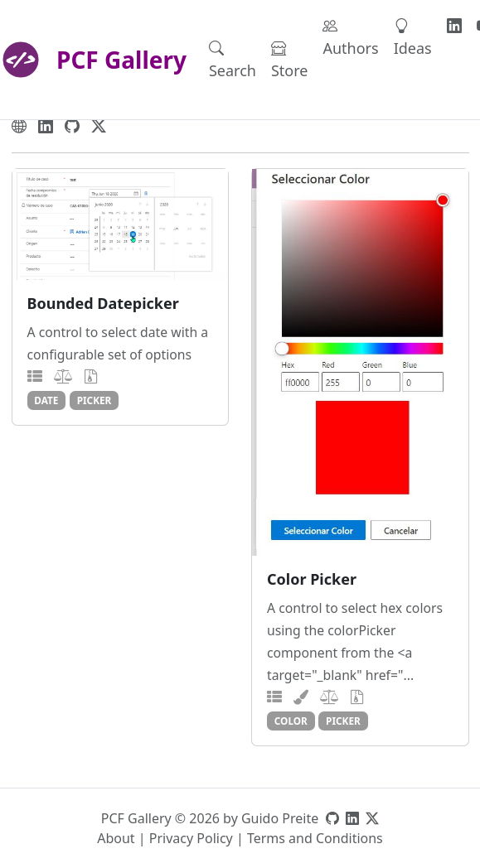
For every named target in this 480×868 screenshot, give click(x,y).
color (291, 721)
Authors (350, 37)
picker (95, 400)
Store (290, 59)
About (116, 838)
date (46, 400)
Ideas (413, 37)
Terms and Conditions (315, 838)
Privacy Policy (191, 838)
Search (233, 59)
